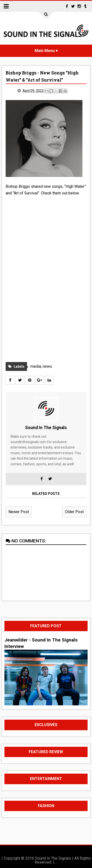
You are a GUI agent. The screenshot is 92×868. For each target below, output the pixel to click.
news (47, 366)
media (36, 366)
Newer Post (19, 512)
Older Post (74, 512)
